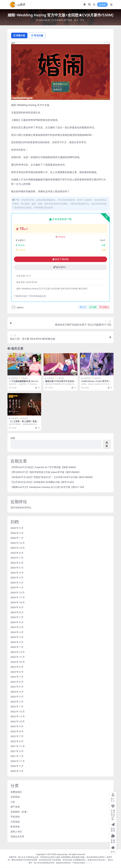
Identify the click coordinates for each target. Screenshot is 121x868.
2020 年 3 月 (17, 771)
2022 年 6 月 (17, 741)
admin (17, 307)
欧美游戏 (24, 419)
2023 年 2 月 (17, 702)
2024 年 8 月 (17, 612)
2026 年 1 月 (17, 538)
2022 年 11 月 (18, 716)
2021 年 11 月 (18, 746)
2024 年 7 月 (17, 617)
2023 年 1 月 (17, 707)
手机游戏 (15, 817)
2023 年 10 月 (18, 662)
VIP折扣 (61, 237)
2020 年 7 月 (17, 766)
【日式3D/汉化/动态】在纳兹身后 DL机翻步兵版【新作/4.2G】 (43, 482)
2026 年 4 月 (17, 528)
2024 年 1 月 (17, 647)
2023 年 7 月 (17, 677)
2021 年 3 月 (17, 751)
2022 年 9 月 (17, 726)
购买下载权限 (61, 259)
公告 (13, 802)
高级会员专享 (17, 837)
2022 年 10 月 (18, 721)
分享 (83, 307)
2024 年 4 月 (17, 632)
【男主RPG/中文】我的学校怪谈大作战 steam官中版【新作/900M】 (45, 472)
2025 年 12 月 (18, 543)
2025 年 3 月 (17, 578)
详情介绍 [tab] (20, 36)
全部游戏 (59, 20)
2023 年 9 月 (17, 667)
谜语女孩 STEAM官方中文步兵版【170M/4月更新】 (60, 383)
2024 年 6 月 (17, 622)
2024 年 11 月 (18, 597)
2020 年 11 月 (18, 761)
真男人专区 (16, 832)
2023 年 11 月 (18, 657)
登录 (102, 5)
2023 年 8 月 (17, 672)
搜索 (13, 438)
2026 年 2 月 (17, 533)
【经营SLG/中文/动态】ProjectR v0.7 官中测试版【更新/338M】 (44, 467)
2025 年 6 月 (17, 563)
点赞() (104, 307)
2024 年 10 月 (18, 602)
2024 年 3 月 (17, 637)
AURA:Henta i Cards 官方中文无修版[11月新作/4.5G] (96, 383)
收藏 (93, 307)
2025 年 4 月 (17, 573)
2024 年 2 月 (17, 642)
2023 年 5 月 (17, 687)
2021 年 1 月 (17, 756)
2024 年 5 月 (17, 627)
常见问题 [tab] (38, 36)
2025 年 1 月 (17, 588)
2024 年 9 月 (17, 607)
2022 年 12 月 (18, 711)
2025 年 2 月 (17, 582)
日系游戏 (24, 378)
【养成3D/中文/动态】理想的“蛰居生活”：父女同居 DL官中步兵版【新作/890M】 (52, 477)
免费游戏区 (16, 792)
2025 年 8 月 (17, 553)
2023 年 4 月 (17, 692)
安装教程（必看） (20, 812)
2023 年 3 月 (17, 697)
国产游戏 (68, 20)
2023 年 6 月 (17, 682)
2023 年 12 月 (18, 652)
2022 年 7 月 (17, 736)
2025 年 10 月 (18, 548)
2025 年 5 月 (17, 568)
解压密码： (60, 267)
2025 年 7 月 (17, 558)
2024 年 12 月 (18, 592)
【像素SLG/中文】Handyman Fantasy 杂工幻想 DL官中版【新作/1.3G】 (48, 487)
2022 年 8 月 (17, 731)
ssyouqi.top (62, 854)
